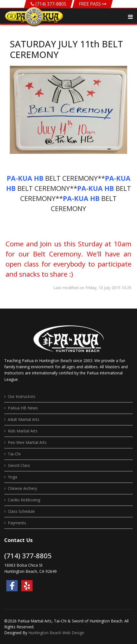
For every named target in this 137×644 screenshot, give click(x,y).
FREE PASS (93, 4)
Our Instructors (22, 396)
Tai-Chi (14, 454)
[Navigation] (130, 17)
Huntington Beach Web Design (56, 633)
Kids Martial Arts (23, 431)
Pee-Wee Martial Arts (27, 442)
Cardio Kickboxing (24, 500)
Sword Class (19, 465)
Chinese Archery (22, 488)
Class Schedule (21, 511)
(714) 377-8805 (51, 4)
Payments (17, 523)
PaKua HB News (23, 408)
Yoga (12, 477)
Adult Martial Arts (24, 419)
